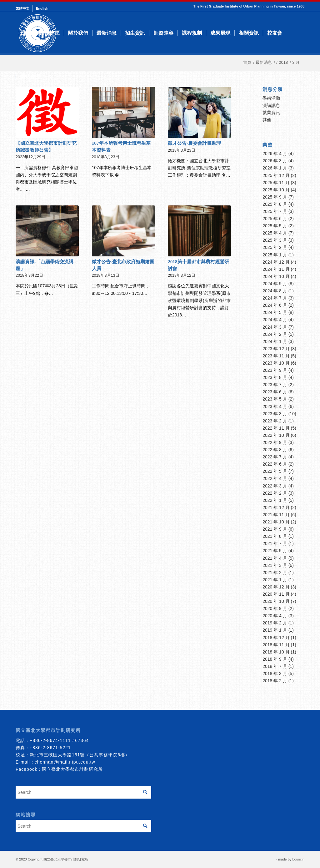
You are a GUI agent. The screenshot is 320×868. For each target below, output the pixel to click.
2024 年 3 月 (275, 327)
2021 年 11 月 (276, 515)
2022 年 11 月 (276, 428)
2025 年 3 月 (275, 240)
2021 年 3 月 (275, 565)
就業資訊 (271, 113)
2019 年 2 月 (275, 623)
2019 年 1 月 (275, 630)
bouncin (298, 859)
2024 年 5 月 (275, 312)
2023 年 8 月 (275, 377)
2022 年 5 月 (275, 471)
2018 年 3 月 (275, 674)
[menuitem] (24, 8)
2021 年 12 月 (276, 507)
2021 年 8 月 (275, 536)
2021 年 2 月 (275, 573)
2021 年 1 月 (275, 580)
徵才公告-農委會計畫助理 (194, 143)
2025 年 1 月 (275, 255)
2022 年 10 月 (276, 435)
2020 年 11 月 (276, 594)
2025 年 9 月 (275, 197)
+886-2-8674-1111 (50, 740)
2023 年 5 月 (275, 399)
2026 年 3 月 (275, 161)
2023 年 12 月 (276, 349)
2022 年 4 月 (275, 478)
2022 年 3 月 (275, 486)
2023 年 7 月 (275, 385)
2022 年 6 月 (275, 464)
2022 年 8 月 (275, 450)
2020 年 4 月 (275, 616)
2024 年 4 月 (275, 320)
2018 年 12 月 (276, 638)
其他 (267, 120)
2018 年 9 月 (275, 659)
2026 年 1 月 (275, 168)
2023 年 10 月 (276, 363)
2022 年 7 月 (275, 457)
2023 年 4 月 (275, 406)
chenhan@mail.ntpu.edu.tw (65, 762)
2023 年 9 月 (275, 370)
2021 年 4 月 (275, 558)
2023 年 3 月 (275, 414)
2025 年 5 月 (275, 226)
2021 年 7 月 (275, 543)
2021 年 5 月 (275, 551)
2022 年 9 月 (275, 442)
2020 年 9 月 (275, 608)
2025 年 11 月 (276, 183)
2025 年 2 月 (275, 247)
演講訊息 (271, 105)
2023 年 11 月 (276, 356)
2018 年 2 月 (275, 681)
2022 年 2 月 (275, 493)
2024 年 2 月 (275, 334)
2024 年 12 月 (276, 262)
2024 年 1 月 (275, 341)
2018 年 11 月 (276, 645)
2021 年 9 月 (275, 529)
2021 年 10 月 (276, 522)
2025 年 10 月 (276, 190)
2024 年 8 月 (275, 291)
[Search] (50, 77)
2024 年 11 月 (276, 269)
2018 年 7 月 (275, 666)
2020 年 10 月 (276, 601)
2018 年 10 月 (276, 652)
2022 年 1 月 (275, 500)
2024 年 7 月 (275, 298)
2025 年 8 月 (275, 204)
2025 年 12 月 (276, 175)
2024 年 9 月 (275, 284)
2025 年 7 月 (275, 211)
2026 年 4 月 (275, 154)
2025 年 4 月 (275, 233)
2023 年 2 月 (275, 421)
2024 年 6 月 (275, 305)
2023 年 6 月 (275, 392)
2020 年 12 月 (276, 587)
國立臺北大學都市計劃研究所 (72, 769)
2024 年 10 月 (276, 276)
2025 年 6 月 (275, 219)
